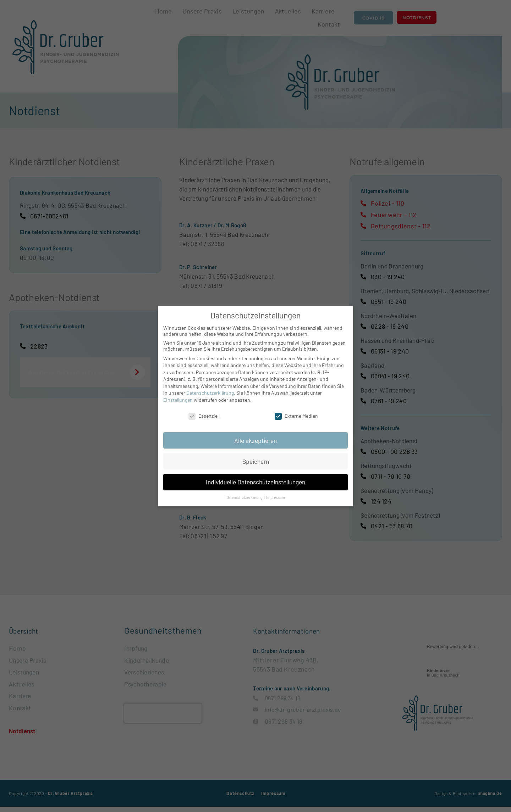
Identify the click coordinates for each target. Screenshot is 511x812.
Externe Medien (296, 416)
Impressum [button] (276, 497)
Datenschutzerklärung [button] (245, 497)
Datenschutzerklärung (210, 393)
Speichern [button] (256, 461)
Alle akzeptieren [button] (255, 440)
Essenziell (204, 416)
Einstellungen (178, 400)
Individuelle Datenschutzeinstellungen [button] (255, 482)
